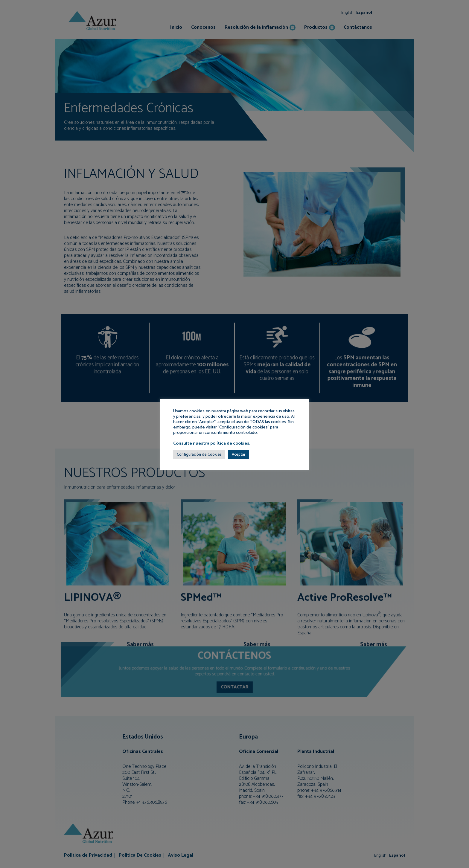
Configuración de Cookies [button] (199, 455)
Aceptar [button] (239, 455)
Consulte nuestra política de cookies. (212, 443)
